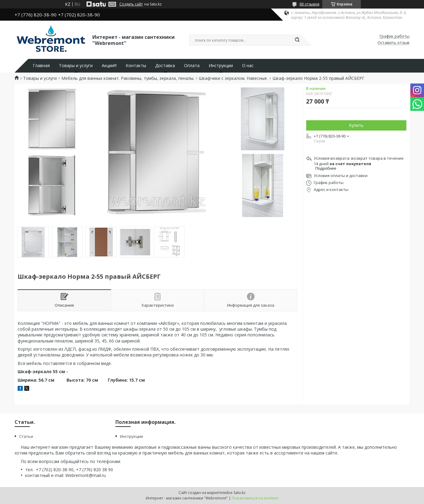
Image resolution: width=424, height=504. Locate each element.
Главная (41, 66)
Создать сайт (131, 4)
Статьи (26, 436)
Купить (356, 125)
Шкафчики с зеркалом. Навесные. (233, 78)
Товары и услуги (76, 66)
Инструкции (221, 66)
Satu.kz (239, 493)
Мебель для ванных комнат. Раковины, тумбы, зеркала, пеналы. (128, 78)
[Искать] (297, 40)
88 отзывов (309, 4)
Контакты (136, 66)
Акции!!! (109, 66)
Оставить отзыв (393, 43)
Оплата (192, 66)
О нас (248, 66)
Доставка (165, 66)
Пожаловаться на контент (255, 498)
